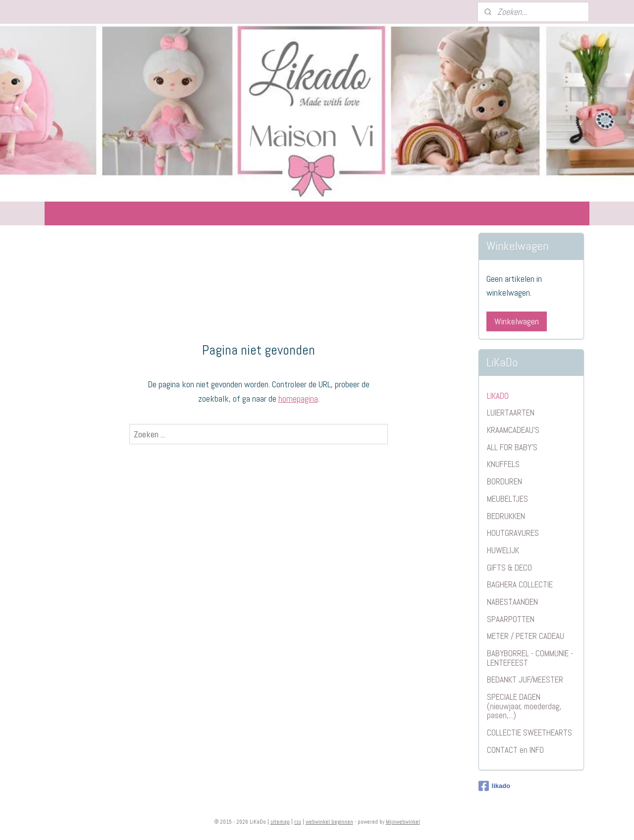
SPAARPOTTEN (511, 619)
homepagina (298, 398)
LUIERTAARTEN (511, 413)
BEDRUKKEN (506, 516)
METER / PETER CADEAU (526, 636)
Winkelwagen (517, 321)
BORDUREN (504, 481)
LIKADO (498, 396)
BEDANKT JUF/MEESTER (525, 680)
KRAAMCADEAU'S (513, 430)
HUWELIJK (503, 550)
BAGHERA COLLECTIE (520, 584)
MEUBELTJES (507, 499)
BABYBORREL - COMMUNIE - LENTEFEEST (530, 658)
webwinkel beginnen (329, 822)
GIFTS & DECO (509, 568)
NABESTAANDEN (512, 602)
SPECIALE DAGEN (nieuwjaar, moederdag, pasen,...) (524, 706)
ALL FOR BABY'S (512, 447)
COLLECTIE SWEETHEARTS (529, 733)
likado (495, 786)
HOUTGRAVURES (513, 533)
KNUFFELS (503, 464)
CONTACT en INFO (515, 750)
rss (298, 822)
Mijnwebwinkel (403, 822)
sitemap (280, 822)
